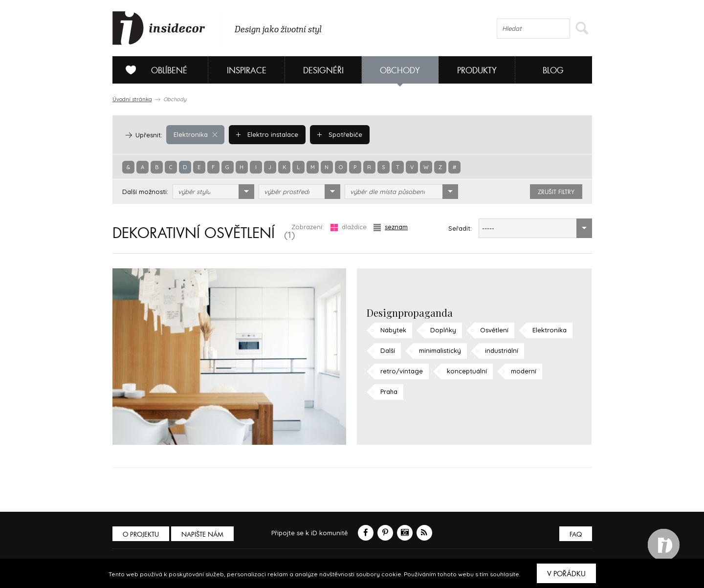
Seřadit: (460, 228)
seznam (391, 227)
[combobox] (213, 192)
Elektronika (195, 134)
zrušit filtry (556, 192)
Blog (553, 71)
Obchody (400, 71)
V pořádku (566, 574)
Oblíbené (153, 70)
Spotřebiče (340, 134)
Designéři (323, 71)
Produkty (477, 71)
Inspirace (247, 71)
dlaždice (349, 227)
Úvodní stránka (132, 99)
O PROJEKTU (141, 534)
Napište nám (202, 534)
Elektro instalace (267, 134)
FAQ (576, 534)
